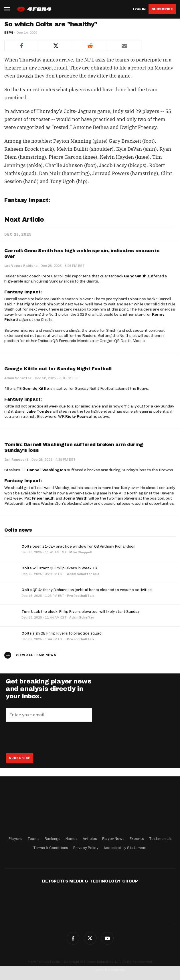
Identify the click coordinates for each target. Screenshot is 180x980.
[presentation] (49, 737)
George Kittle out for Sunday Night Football (58, 369)
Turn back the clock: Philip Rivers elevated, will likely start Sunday (81, 612)
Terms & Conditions (51, 848)
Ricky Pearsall (79, 417)
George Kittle (35, 388)
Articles (90, 839)
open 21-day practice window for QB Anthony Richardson (78, 546)
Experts (137, 839)
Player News (113, 839)
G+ (107, 938)
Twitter (90, 938)
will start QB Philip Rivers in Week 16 (59, 568)
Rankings (53, 839)
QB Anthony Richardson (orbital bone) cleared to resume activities (87, 590)
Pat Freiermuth (39, 498)
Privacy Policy (86, 848)
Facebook (73, 938)
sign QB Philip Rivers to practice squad (62, 633)
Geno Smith (135, 276)
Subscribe (162, 9)
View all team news (36, 655)
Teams (33, 839)
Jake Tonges (39, 411)
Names (72, 839)
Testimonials (160, 839)
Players (15, 839)
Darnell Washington (47, 470)
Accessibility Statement (125, 848)
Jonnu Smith (75, 498)
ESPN (9, 33)
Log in (139, 9)
